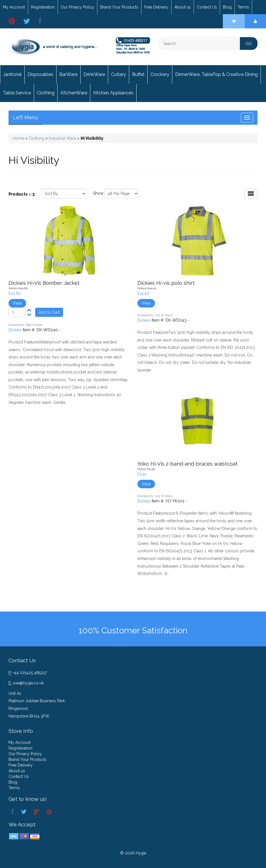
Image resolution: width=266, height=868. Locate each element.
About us (183, 7)
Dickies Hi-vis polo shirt (166, 283)
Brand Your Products (119, 7)
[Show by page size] (122, 194)
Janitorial (12, 74)
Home (18, 138)
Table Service (17, 93)
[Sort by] (64, 194)
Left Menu (25, 117)
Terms (243, 7)
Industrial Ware (62, 138)
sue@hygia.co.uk (28, 683)
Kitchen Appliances (113, 93)
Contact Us (207, 7)
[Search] (208, 43)
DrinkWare (94, 74)
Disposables (40, 74)
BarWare (68, 74)
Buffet (138, 74)
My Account (14, 7)
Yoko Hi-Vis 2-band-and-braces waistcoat (188, 464)
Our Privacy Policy (78, 7)
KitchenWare (74, 93)
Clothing (46, 93)
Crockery (160, 74)
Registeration (43, 7)
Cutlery (119, 74)
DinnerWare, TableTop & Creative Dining (216, 74)
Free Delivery (156, 7)
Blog (227, 7)
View (17, 303)
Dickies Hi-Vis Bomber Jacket (44, 283)
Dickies (15, 330)
